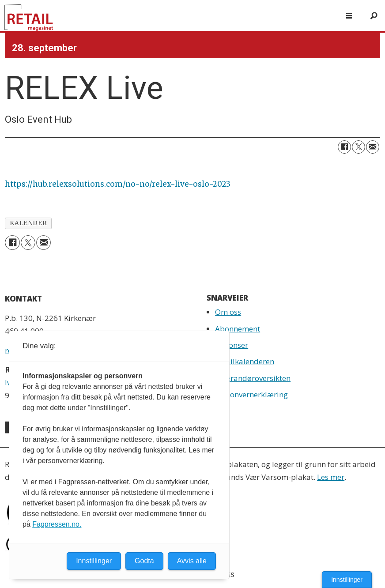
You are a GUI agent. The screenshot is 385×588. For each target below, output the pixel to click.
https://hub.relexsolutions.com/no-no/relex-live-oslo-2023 (118, 184)
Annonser (232, 345)
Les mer (331, 477)
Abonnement (238, 329)
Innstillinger (347, 580)
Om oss (228, 312)
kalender (28, 223)
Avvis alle (192, 561)
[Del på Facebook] (344, 147)
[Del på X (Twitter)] (359, 147)
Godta (144, 561)
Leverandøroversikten (253, 378)
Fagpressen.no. (57, 524)
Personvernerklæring (251, 394)
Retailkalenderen (245, 361)
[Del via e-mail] (373, 147)
